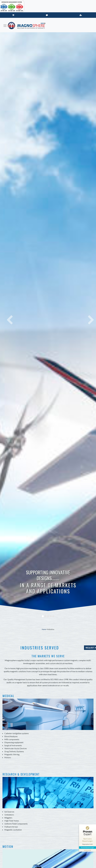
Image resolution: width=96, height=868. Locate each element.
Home (44, 629)
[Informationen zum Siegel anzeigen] (87, 850)
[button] (7, 316)
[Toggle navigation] (5, 26)
